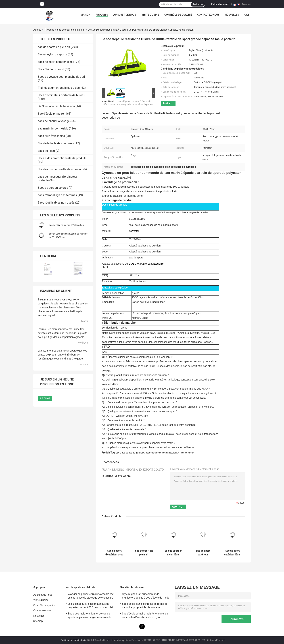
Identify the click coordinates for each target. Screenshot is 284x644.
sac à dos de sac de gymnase (130, 453)
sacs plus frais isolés (51, 136)
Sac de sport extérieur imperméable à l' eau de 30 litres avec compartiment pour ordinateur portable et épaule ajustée (203, 553)
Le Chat (167, 103)
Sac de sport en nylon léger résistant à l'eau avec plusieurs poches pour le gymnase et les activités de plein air (173, 553)
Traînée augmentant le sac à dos (59, 88)
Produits (102, 15)
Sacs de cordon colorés (53, 188)
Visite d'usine (150, 15)
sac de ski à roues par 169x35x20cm (67, 225)
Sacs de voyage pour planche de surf (61, 77)
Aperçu (37, 30)
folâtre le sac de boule (184, 453)
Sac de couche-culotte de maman (59, 169)
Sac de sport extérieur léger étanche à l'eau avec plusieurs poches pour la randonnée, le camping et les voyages (232, 553)
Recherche (198, 4)
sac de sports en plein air (71, 30)
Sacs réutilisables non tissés (56, 203)
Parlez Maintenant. (220, 4)
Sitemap (38, 621)
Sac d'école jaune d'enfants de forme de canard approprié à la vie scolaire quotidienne (145, 606)
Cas (247, 15)
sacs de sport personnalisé (55, 62)
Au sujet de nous (125, 15)
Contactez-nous (208, 15)
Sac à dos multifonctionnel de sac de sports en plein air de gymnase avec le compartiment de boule (90, 616)
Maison (85, 15)
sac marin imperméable (53, 128)
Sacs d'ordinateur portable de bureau (61, 95)
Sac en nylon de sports (52, 54)
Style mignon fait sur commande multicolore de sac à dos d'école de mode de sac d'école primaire (146, 596)
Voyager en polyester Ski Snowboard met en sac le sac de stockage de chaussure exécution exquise (91, 596)
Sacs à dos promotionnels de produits (62, 158)
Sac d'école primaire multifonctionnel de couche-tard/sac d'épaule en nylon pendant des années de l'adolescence (145, 616)
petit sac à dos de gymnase (159, 453)
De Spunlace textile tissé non (56, 106)
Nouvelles (232, 15)
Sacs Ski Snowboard (51, 69)
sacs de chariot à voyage (54, 121)
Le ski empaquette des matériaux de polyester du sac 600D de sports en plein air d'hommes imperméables (91, 606)
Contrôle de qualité (178, 15)
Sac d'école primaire (51, 114)
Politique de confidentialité (74, 640)
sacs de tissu (46, 151)
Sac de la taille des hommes (56, 143)
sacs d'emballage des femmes (57, 195)
